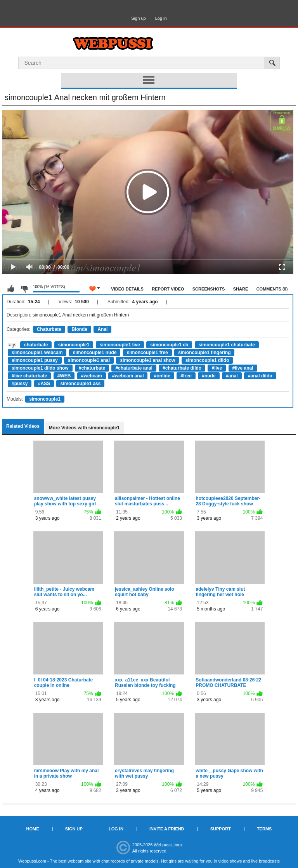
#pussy (20, 384)
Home (33, 829)
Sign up (138, 18)
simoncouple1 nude (95, 353)
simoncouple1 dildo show (40, 368)
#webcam (92, 376)
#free (186, 376)
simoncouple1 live (120, 345)
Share (241, 289)
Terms (264, 829)
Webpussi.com (168, 845)
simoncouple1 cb (169, 345)
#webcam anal (128, 376)
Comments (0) (272, 289)
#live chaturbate (29, 376)
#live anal (243, 368)
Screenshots (209, 289)
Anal (102, 329)
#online (162, 376)
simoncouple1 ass (80, 384)
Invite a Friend (167, 829)
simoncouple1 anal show (147, 360)
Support (221, 829)
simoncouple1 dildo (207, 360)
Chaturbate (49, 329)
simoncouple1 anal (89, 360)
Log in (161, 18)
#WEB (64, 376)
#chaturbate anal (134, 368)
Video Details (127, 289)
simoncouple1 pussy (35, 360)
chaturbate (36, 345)
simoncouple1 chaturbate (227, 345)
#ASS (44, 384)
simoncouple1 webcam (37, 353)
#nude (209, 376)
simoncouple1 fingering (204, 353)
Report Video (168, 289)
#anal (232, 376)
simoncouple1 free (147, 353)
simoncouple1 (74, 345)
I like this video (11, 289)
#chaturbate (92, 368)
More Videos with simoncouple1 (84, 428)
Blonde (79, 329)
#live (217, 368)
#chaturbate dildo (182, 368)
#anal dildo (260, 376)
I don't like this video (24, 289)
